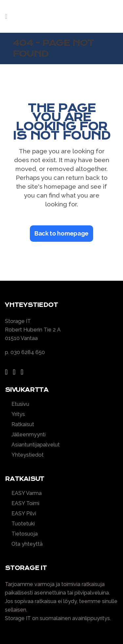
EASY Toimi (25, 503)
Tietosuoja (25, 534)
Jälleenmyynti (29, 435)
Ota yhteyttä (27, 544)
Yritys (18, 414)
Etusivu (20, 404)
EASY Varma (27, 493)
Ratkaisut (23, 425)
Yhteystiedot (28, 455)
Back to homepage (61, 233)
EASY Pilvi (24, 514)
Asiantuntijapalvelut (36, 445)
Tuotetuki (23, 524)
